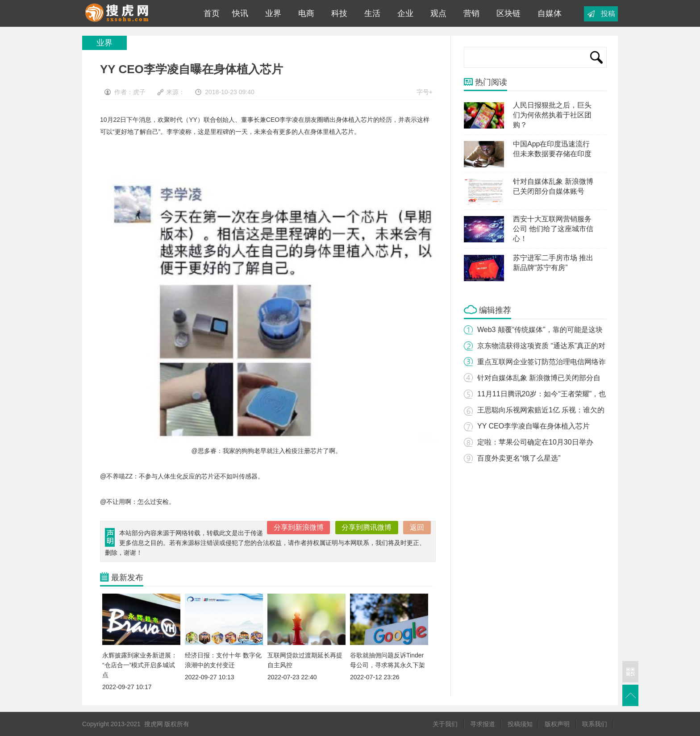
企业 (405, 13)
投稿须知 (520, 724)
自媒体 (550, 13)
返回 (417, 527)
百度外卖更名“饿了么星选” (519, 458)
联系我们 (595, 724)
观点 (438, 13)
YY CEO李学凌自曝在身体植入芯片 (533, 426)
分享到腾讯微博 (367, 527)
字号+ (425, 92)
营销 (471, 13)
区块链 (508, 13)
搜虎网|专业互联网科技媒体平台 (135, 13)
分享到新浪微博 (299, 527)
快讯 (240, 13)
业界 (273, 13)
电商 (306, 13)
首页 (209, 13)
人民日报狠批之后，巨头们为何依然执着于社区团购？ (552, 115)
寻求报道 (483, 724)
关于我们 (445, 724)
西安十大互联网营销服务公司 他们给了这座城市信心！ (553, 229)
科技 (339, 13)
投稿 (608, 14)
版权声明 (557, 724)
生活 (372, 13)
